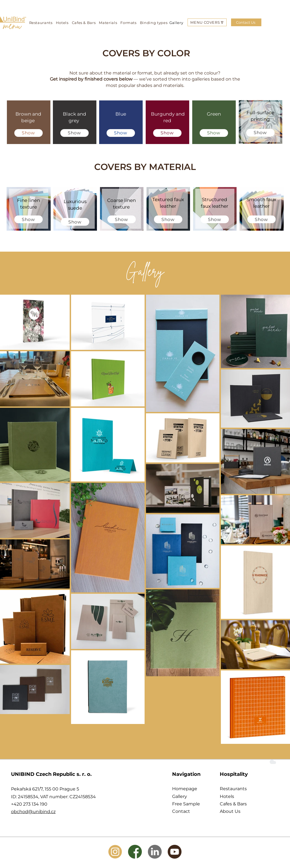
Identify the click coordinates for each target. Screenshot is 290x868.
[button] (207, 22)
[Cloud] (273, 762)
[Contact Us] (246, 22)
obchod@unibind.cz (33, 812)
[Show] (29, 133)
